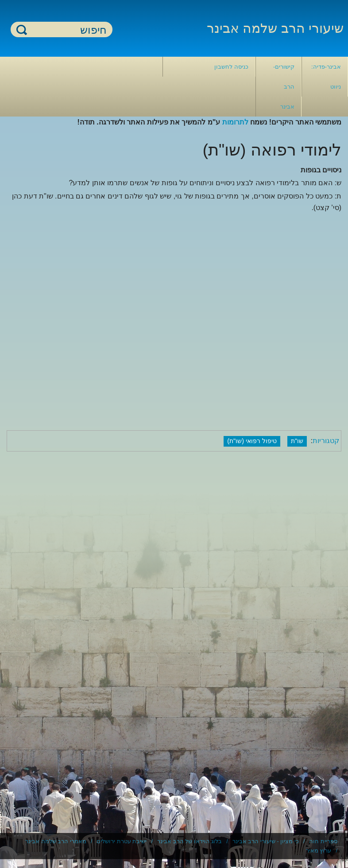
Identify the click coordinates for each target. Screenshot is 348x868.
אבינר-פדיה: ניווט (326, 77)
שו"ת (297, 441)
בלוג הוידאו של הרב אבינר (189, 841)
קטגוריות (326, 441)
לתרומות (235, 122)
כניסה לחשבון (231, 67)
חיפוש (22, 29)
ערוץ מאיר (319, 850)
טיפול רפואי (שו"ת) (252, 441)
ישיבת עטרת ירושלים (122, 841)
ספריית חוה (323, 841)
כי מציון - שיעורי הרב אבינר (266, 841)
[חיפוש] (67, 30)
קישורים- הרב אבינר (284, 87)
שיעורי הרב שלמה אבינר (275, 28)
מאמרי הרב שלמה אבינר (56, 841)
